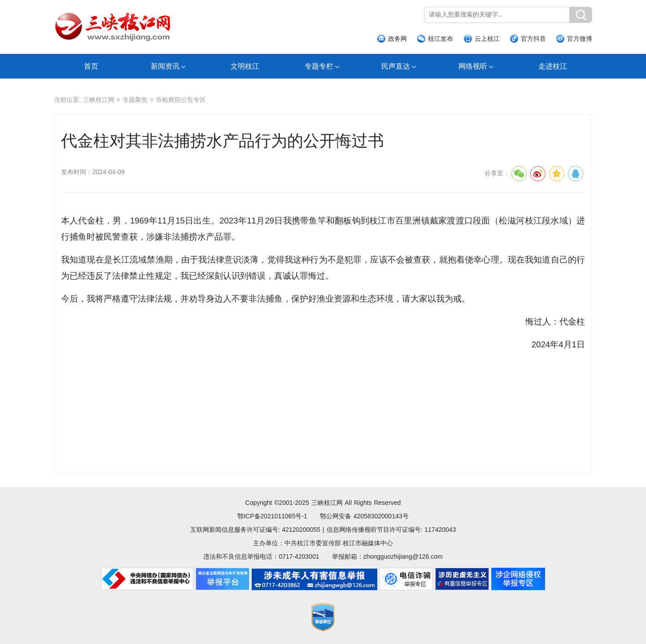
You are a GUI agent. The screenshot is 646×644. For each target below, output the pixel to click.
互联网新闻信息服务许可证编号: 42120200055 (255, 530)
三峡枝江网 (99, 100)
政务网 (397, 39)
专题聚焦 (135, 100)
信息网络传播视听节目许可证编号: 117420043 (391, 530)
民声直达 (396, 66)
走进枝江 (553, 66)
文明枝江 (245, 66)
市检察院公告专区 (181, 100)
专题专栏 (319, 66)
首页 (91, 66)
